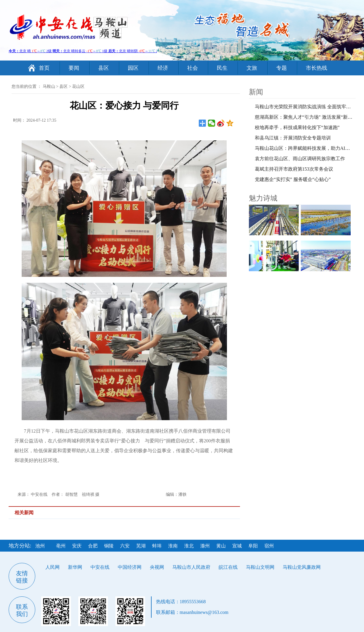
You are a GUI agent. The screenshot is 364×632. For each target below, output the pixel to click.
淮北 (189, 546)
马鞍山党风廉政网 (302, 567)
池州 (40, 546)
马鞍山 (49, 86)
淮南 (173, 546)
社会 (193, 68)
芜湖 (141, 546)
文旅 (252, 68)
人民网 (53, 567)
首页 (44, 68)
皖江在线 (228, 567)
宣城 (237, 546)
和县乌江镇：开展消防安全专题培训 (293, 138)
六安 (125, 546)
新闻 (256, 92)
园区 (133, 68)
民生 (222, 68)
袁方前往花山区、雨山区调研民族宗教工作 (300, 159)
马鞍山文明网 (260, 567)
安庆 (77, 546)
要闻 (74, 68)
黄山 (221, 546)
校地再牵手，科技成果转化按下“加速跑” (297, 127)
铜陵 (109, 546)
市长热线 (317, 68)
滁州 (205, 546)
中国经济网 (130, 567)
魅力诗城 (263, 198)
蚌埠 (157, 546)
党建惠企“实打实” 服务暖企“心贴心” (293, 179)
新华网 (75, 567)
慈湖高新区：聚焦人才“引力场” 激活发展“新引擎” (307, 117)
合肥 (93, 546)
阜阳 (253, 546)
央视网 (157, 567)
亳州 (61, 546)
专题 (282, 68)
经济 (163, 68)
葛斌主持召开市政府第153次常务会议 (294, 169)
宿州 (269, 546)
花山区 (78, 86)
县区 (104, 68)
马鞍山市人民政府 (191, 567)
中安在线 (100, 567)
